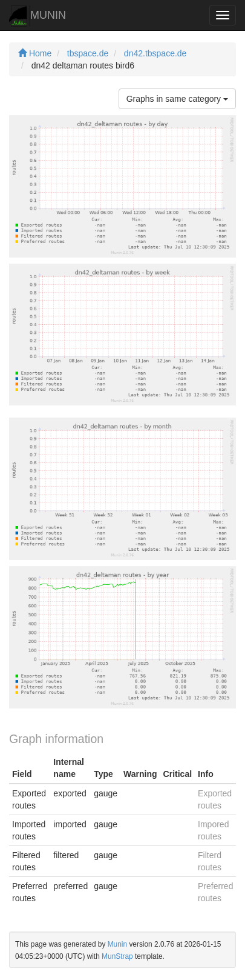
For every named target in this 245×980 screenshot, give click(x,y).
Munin (117, 944)
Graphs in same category (177, 99)
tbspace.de (88, 53)
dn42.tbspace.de (155, 53)
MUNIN (38, 16)
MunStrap (117, 956)
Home (35, 53)
